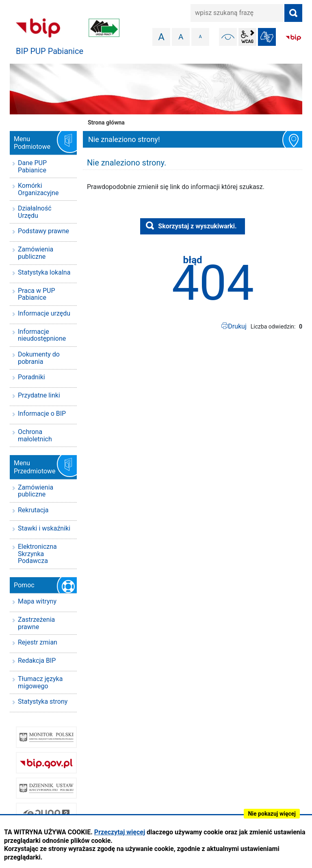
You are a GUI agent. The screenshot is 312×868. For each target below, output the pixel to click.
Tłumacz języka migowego (40, 682)
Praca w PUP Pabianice (37, 294)
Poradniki (31, 377)
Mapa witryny (37, 601)
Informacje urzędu (44, 313)
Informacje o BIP (42, 414)
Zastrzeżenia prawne (36, 623)
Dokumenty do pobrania (39, 358)
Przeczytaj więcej (120, 832)
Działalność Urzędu (35, 212)
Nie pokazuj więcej (272, 814)
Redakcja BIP (37, 661)
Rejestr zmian (38, 642)
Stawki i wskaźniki (44, 528)
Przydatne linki (39, 395)
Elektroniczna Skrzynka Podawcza (37, 554)
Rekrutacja (33, 510)
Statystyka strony (43, 701)
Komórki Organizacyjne (38, 189)
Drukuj (237, 326)
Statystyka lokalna (44, 272)
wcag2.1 (247, 37)
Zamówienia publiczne (36, 253)
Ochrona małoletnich (35, 435)
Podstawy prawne (43, 231)
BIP (293, 38)
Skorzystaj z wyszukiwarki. (197, 226)
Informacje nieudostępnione (42, 335)
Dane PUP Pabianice (32, 167)
